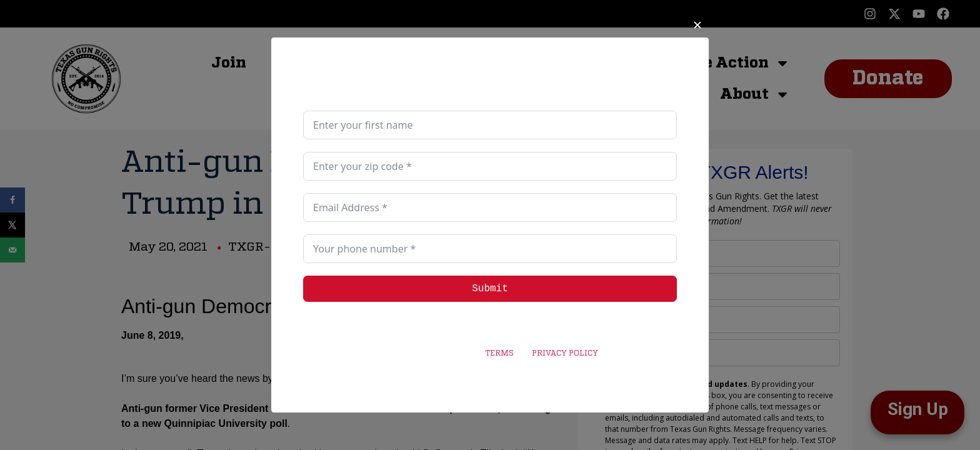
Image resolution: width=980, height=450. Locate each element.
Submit (490, 289)
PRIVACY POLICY (565, 354)
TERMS (499, 354)
